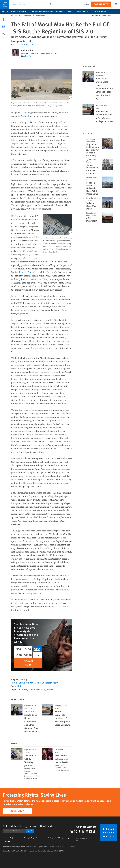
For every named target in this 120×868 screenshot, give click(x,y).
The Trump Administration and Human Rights (49, 11)
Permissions (40, 838)
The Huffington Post (28, 45)
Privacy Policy (29, 838)
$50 (19, 649)
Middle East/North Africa (24, 683)
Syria (34, 324)
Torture (50, 689)
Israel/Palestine (84, 11)
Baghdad (25, 116)
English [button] (86, 4)
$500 (19, 655)
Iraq (39, 683)
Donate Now (101, 4)
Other (37, 655)
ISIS (19, 686)
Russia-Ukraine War (101, 11)
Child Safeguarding (62, 838)
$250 (37, 649)
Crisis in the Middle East (20, 11)
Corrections (18, 838)
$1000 (28, 655)
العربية (110, 15)
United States (27, 272)
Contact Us (8, 838)
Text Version (8, 841)
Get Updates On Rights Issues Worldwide (28, 826)
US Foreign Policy (50, 683)
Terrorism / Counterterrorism (31, 689)
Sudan (71, 11)
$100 (28, 649)
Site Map (50, 838)
